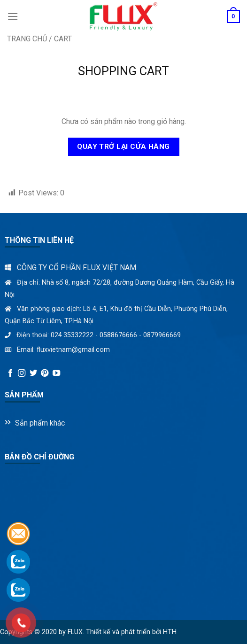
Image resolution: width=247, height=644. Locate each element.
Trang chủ (27, 39)
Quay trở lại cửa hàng (123, 147)
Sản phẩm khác (40, 423)
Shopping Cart (123, 71)
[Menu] (13, 16)
